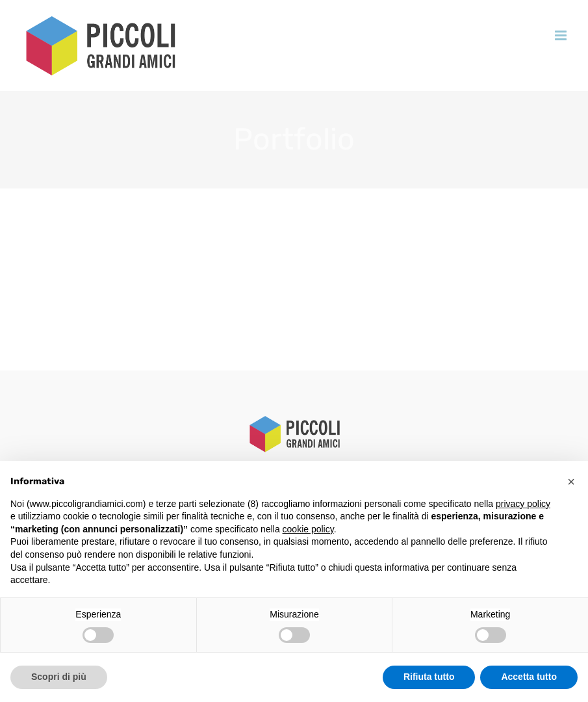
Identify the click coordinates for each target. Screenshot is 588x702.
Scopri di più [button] (59, 677)
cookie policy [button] (308, 529)
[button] (571, 482)
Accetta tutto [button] (529, 677)
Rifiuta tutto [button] (429, 677)
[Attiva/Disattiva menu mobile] (562, 35)
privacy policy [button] (523, 504)
